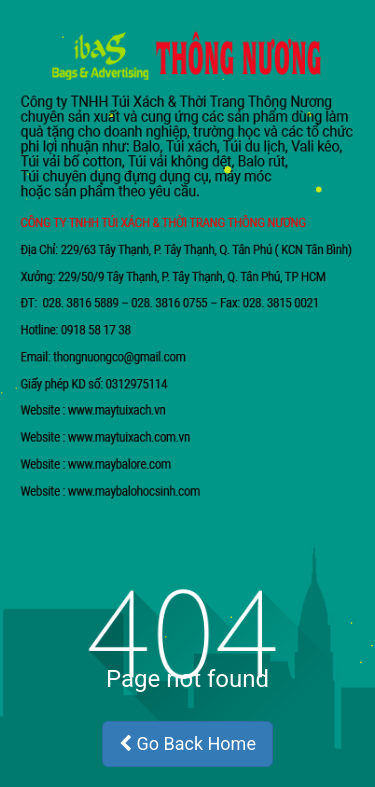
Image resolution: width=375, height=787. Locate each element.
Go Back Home (187, 743)
